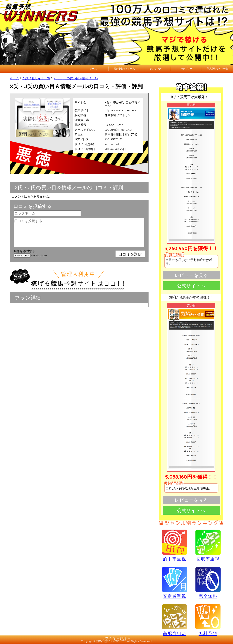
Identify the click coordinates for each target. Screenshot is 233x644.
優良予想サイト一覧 (124, 69)
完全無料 (208, 583)
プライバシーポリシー (116, 638)
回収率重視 (208, 545)
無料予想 (208, 620)
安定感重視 (175, 583)
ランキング (155, 69)
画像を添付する (24, 251)
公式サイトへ (191, 286)
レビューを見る (191, 275)
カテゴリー (186, 69)
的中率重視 (175, 545)
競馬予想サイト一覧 (217, 69)
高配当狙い (175, 620)
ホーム (93, 69)
